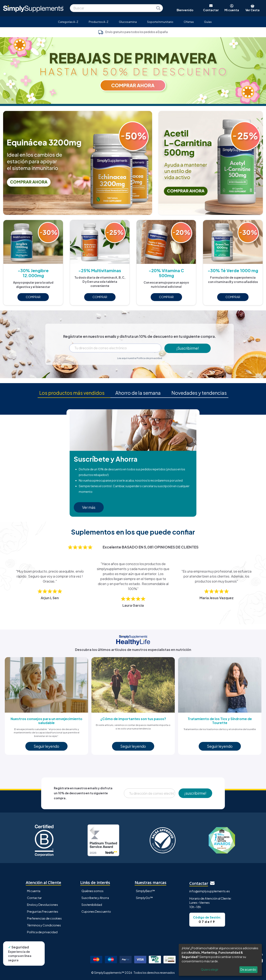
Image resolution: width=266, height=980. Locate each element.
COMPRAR (33, 297)
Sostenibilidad (92, 905)
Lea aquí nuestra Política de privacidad (140, 358)
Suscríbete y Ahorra (95, 898)
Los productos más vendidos (72, 393)
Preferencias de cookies (44, 918)
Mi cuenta (34, 891)
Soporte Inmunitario (160, 22)
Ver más (89, 507)
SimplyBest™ (145, 891)
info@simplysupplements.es (210, 891)
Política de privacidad (42, 932)
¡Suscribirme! (188, 348)
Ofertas (189, 22)
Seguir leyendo (46, 746)
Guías (208, 22)
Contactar (34, 898)
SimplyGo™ (144, 898)
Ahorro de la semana (138, 393)
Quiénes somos (92, 891)
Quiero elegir (210, 969)
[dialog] (220, 960)
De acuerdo (248, 969)
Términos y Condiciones (44, 925)
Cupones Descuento (96, 911)
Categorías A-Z (68, 22)
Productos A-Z (99, 22)
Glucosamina (128, 22)
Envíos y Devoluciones (42, 905)
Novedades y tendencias (199, 393)
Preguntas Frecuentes (43, 911)
